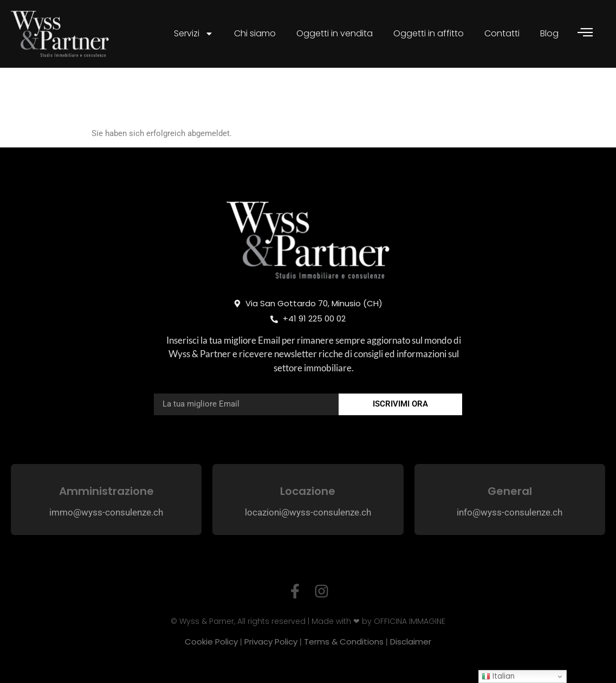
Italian (498, 676)
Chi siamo (255, 33)
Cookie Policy (211, 642)
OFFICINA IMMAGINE (410, 621)
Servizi (194, 34)
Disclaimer (411, 642)
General (510, 491)
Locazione (308, 491)
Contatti (502, 33)
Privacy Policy (271, 642)
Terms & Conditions (344, 642)
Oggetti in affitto (429, 33)
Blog (549, 33)
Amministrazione (106, 491)
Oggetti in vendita (335, 33)
